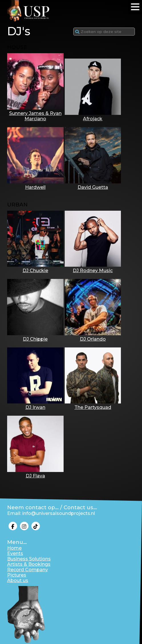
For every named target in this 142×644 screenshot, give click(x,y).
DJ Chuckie (35, 268)
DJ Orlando (93, 336)
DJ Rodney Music (93, 268)
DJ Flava (35, 473)
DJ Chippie (35, 336)
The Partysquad (93, 405)
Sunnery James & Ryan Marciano (35, 113)
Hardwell (35, 185)
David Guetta (93, 185)
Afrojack (93, 116)
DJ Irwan (35, 405)
